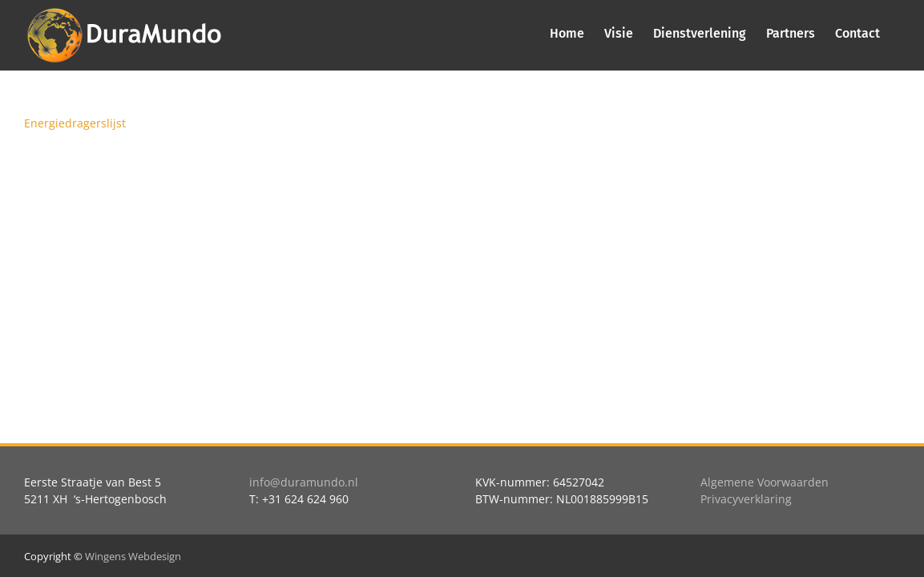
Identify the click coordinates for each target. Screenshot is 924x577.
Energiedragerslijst (75, 123)
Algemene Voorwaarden (765, 482)
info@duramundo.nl (304, 482)
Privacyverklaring (746, 499)
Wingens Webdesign (133, 556)
